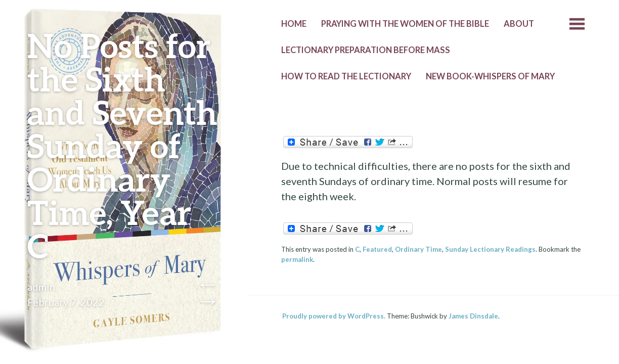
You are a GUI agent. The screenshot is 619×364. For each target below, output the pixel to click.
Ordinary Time (418, 249)
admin (41, 287)
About (519, 24)
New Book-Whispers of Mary (490, 76)
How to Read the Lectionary (346, 76)
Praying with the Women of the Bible (405, 24)
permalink (297, 259)
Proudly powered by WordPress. (334, 316)
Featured (377, 249)
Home (294, 24)
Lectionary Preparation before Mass (366, 50)
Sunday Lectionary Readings (490, 249)
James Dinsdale (473, 316)
